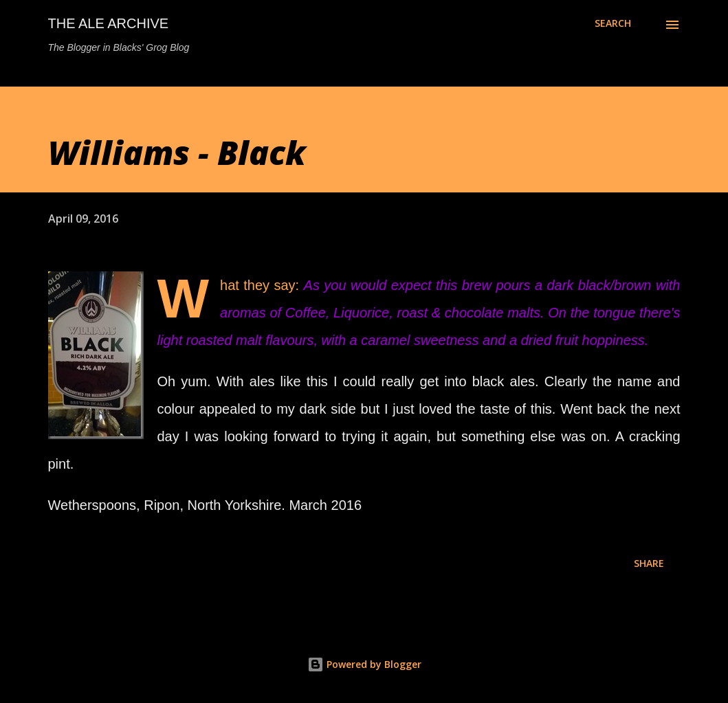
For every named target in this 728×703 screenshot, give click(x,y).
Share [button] (649, 563)
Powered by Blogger (364, 664)
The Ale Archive (109, 23)
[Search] (613, 23)
